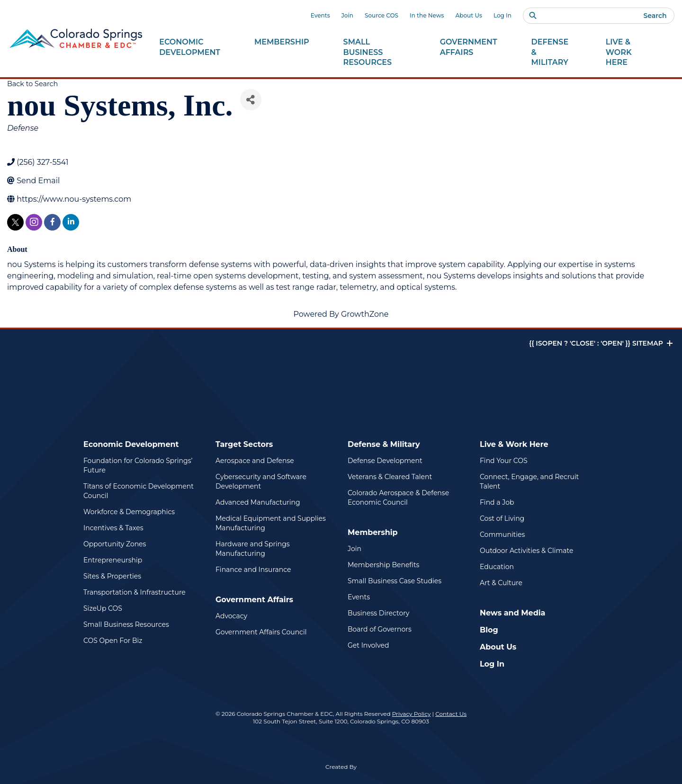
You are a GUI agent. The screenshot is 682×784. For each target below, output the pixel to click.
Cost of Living (502, 518)
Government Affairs (254, 600)
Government (469, 47)
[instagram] (34, 222)
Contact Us (451, 714)
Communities (502, 535)
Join (347, 15)
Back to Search (32, 84)
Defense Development (385, 461)
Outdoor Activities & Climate (526, 551)
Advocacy (231, 616)
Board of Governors (380, 629)
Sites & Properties (112, 576)
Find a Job (497, 502)
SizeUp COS (103, 608)
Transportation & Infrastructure (135, 592)
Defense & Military (384, 444)
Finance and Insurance (253, 570)
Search (655, 16)
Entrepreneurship (113, 560)
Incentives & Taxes (113, 528)
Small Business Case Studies (395, 581)
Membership (373, 532)
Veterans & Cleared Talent (390, 477)
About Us (469, 15)
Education (497, 567)
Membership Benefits (383, 565)
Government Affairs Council (261, 632)
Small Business (375, 53)
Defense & (552, 53)
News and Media (512, 613)
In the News (427, 15)
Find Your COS (504, 461)
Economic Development (131, 444)
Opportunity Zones (115, 544)
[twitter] (15, 222)
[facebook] (52, 222)
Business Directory (378, 613)
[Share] (251, 100)
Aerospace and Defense (255, 461)
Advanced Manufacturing (258, 502)
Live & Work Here (514, 444)
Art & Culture (501, 583)
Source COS (381, 15)
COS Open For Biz (113, 641)
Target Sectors (244, 444)
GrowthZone (365, 314)
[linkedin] (71, 222)
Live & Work (630, 53)
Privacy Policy (412, 714)
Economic (190, 47)
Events (320, 15)
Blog (489, 630)
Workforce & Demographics (129, 512)
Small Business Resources (126, 624)
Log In (503, 15)
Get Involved (368, 645)
